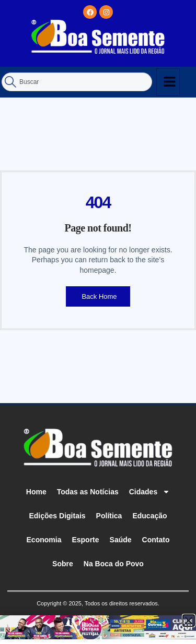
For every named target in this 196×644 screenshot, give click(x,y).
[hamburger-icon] (168, 82)
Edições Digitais (57, 516)
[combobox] (77, 82)
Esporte (85, 540)
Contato (156, 540)
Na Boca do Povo (114, 564)
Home (36, 492)
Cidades (149, 492)
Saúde (121, 540)
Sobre (63, 564)
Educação (149, 516)
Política (109, 516)
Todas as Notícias (88, 492)
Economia (44, 540)
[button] (189, 621)
